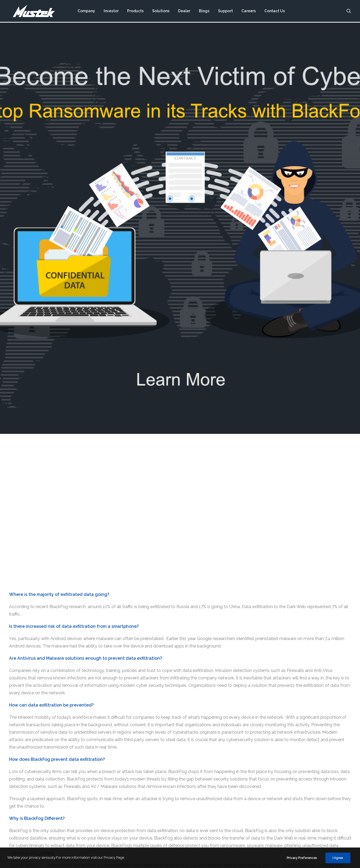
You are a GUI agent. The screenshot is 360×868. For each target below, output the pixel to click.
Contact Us (274, 11)
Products (135, 11)
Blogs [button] (204, 11)
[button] (349, 11)
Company (86, 11)
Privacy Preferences (302, 858)
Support (225, 11)
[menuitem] (86, 11)
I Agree (338, 858)
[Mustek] (32, 11)
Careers (248, 11)
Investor (111, 11)
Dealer (184, 11)
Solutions (161, 11)
